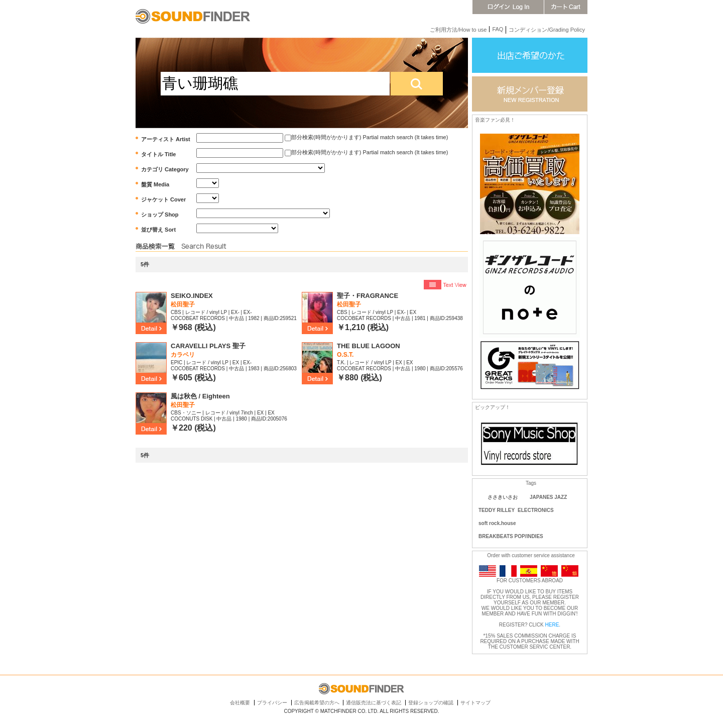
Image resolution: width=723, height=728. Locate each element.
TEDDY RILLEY (497, 510)
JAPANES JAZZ (548, 497)
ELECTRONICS (536, 510)
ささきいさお (503, 497)
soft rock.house (497, 523)
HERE (552, 625)
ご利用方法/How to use (458, 30)
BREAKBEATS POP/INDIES (511, 536)
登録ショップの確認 (431, 703)
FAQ (498, 29)
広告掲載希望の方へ (317, 703)
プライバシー (272, 703)
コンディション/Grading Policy (547, 30)
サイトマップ (475, 703)
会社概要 (240, 703)
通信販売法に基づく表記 (374, 703)
